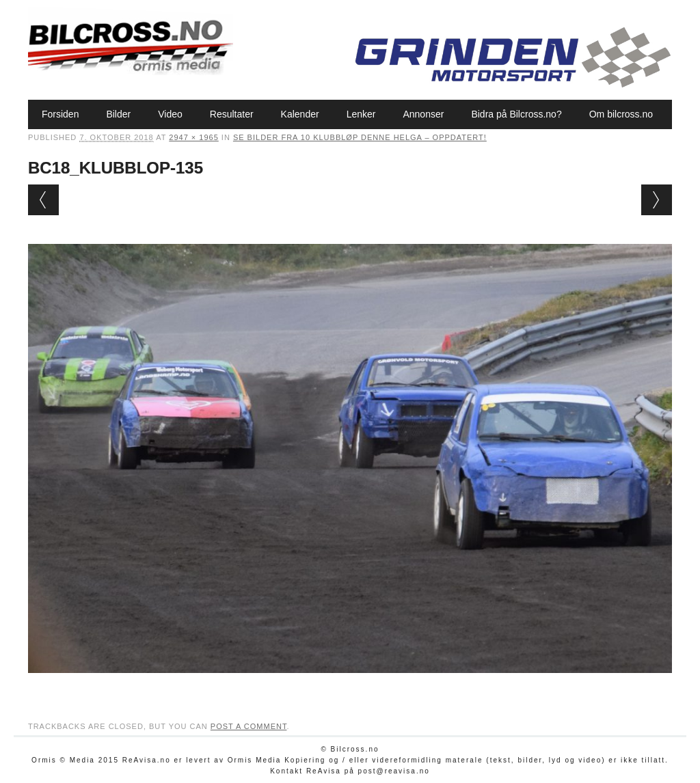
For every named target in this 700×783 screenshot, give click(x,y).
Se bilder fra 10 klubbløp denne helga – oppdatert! (360, 137)
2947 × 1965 (193, 137)
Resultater (232, 114)
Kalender (300, 114)
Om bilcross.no (621, 114)
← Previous (43, 200)
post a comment (249, 726)
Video (170, 114)
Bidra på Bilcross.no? (516, 114)
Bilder (118, 114)
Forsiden (60, 114)
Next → (657, 200)
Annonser (423, 114)
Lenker (361, 114)
